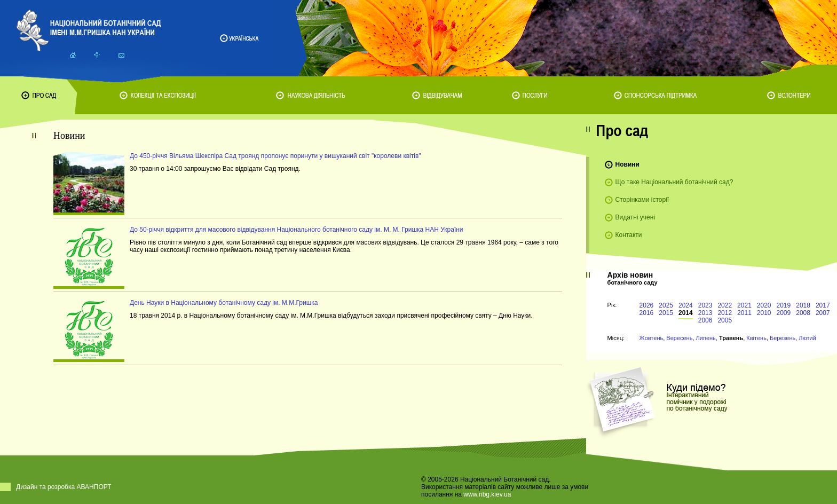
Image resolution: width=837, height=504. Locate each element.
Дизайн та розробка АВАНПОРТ (64, 487)
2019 (784, 305)
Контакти (629, 235)
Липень (706, 338)
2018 (803, 305)
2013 (705, 313)
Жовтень (652, 338)
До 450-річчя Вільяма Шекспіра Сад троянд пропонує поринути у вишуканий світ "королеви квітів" (275, 156)
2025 (666, 305)
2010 (764, 313)
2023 (705, 305)
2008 (803, 313)
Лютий (807, 338)
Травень (731, 338)
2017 (823, 305)
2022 (725, 305)
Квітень (756, 338)
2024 (686, 305)
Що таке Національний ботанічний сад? (674, 182)
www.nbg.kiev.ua (487, 494)
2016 (647, 313)
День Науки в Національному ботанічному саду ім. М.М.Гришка (224, 303)
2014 (686, 313)
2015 (666, 313)
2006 (705, 320)
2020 (764, 305)
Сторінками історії (642, 200)
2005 (725, 320)
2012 (725, 313)
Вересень (679, 338)
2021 (744, 305)
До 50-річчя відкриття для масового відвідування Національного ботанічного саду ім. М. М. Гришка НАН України (297, 230)
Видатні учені (635, 217)
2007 (823, 313)
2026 (647, 305)
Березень (783, 338)
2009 (784, 313)
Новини (627, 164)
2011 (744, 313)
